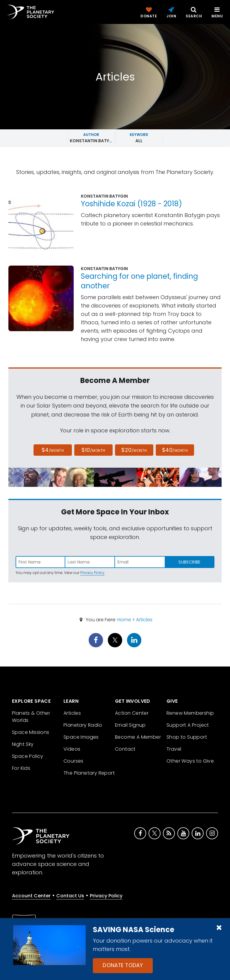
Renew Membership (190, 713)
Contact (125, 749)
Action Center (132, 713)
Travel (174, 749)
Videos (72, 749)
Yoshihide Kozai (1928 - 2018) (131, 204)
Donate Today (123, 965)
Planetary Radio (83, 725)
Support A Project (188, 725)
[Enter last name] (90, 562)
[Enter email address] (140, 562)
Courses (74, 761)
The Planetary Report (89, 773)
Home (124, 620)
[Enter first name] (40, 562)
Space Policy (28, 756)
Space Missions (31, 732)
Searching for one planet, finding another (139, 281)
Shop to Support (187, 737)
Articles (144, 620)
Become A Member (138, 737)
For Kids (21, 768)
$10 (93, 450)
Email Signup (130, 725)
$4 (53, 450)
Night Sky (23, 744)
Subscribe (189, 562)
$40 (175, 450)
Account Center (31, 896)
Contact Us (70, 896)
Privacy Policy (92, 573)
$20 (134, 450)
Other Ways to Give (190, 761)
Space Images (81, 737)
